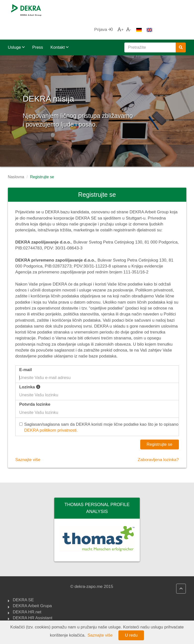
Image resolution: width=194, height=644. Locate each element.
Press (38, 28)
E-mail (26, 350)
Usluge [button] (16, 28)
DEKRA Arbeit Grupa (32, 586)
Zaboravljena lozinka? (158, 440)
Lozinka (30, 367)
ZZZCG (20, 617)
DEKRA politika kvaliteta (35, 604)
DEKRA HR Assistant (33, 599)
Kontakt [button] (60, 28)
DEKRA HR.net (27, 593)
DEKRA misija (71, 77)
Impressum (23, 611)
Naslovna (16, 157)
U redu (131, 635)
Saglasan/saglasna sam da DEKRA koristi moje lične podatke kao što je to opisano (100, 408)
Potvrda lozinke (35, 385)
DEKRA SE (23, 580)
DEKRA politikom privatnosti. (51, 411)
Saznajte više (28, 440)
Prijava (137, 10)
